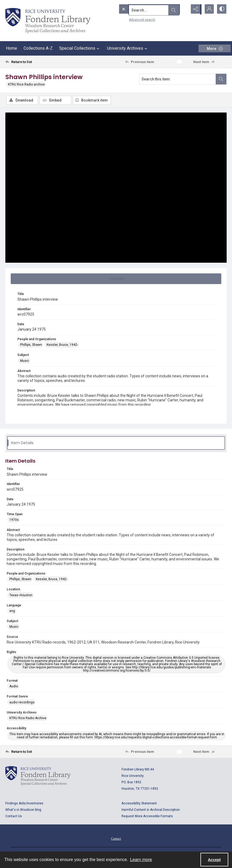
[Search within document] (221, 79)
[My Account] (208, 9)
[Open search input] (181, 9)
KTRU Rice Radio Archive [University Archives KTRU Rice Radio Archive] (28, 719)
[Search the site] (142, 9)
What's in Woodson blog (23, 810)
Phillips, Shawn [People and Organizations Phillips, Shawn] (31, 345)
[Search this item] (178, 79)
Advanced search (131, 19)
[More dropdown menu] (215, 49)
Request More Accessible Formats (147, 816)
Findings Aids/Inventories (24, 804)
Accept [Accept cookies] (214, 860)
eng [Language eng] (12, 611)
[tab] (116, 279)
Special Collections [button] (80, 48)
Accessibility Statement (139, 804)
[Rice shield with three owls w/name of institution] (48, 21)
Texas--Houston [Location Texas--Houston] (21, 595)
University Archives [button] (128, 48)
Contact (116, 839)
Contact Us (14, 816)
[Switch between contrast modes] (221, 9)
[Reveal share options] (195, 9)
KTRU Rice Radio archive (26, 84)
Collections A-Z (38, 48)
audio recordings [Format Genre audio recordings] (22, 703)
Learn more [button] (141, 860)
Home (12, 48)
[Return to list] (35, 62)
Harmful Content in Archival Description (151, 810)
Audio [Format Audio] (14, 687)
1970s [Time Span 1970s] (14, 520)
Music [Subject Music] (25, 361)
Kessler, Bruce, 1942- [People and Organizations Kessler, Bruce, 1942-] (62, 345)
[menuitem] (116, 839)
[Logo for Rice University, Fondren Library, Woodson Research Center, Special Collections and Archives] (38, 776)
